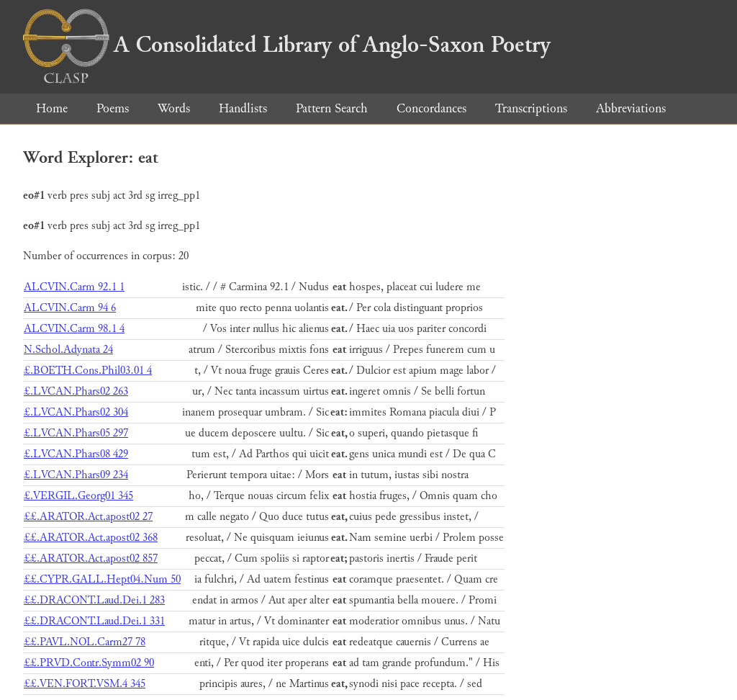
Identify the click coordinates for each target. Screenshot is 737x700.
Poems (113, 108)
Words (174, 108)
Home (52, 108)
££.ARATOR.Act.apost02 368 (91, 538)
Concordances (431, 108)
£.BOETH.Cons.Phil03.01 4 (88, 371)
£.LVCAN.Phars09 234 (76, 475)
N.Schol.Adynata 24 (68, 350)
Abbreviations (631, 108)
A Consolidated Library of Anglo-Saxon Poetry (287, 45)
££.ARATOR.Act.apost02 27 (88, 517)
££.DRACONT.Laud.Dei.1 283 (94, 600)
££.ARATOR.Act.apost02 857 (91, 558)
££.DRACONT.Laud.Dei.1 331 (94, 621)
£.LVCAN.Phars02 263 (76, 391)
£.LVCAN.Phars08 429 (76, 454)
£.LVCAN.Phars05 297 (76, 433)
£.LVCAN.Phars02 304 (76, 412)
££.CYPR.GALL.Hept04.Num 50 (102, 579)
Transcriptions (531, 108)
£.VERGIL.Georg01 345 (78, 496)
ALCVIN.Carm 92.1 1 (74, 287)
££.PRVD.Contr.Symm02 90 (89, 663)
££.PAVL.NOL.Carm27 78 (85, 642)
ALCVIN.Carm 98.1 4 (74, 329)
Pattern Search (332, 108)
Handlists (243, 108)
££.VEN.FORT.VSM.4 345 (85, 684)
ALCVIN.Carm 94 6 (70, 308)
